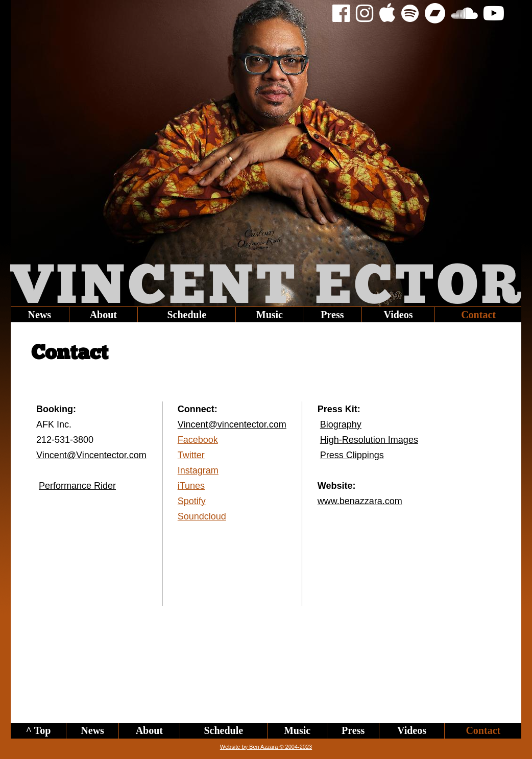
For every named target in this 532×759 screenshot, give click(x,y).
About (103, 315)
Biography (341, 424)
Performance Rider (77, 486)
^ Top (38, 730)
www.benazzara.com (360, 501)
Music (270, 315)
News (40, 315)
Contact (478, 315)
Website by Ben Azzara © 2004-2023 (266, 747)
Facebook (198, 440)
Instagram (198, 470)
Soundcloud (202, 516)
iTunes (191, 486)
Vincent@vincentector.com (232, 424)
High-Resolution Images (369, 440)
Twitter (191, 455)
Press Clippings (352, 455)
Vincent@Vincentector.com (91, 455)
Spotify (192, 501)
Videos (398, 315)
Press (332, 315)
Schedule (187, 315)
